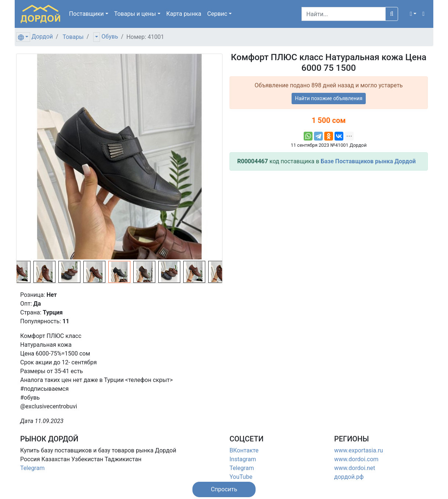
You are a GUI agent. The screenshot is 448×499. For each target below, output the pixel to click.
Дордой (42, 37)
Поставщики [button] (86, 14)
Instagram (243, 459)
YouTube (241, 477)
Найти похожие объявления (329, 98)
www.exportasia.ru (359, 450)
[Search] (344, 14)
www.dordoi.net (355, 468)
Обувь (110, 37)
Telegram (32, 468)
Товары (73, 37)
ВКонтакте (244, 450)
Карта (184, 14)
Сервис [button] (217, 14)
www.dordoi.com (356, 459)
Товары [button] (135, 14)
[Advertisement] (329, 228)
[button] (413, 14)
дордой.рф (349, 477)
